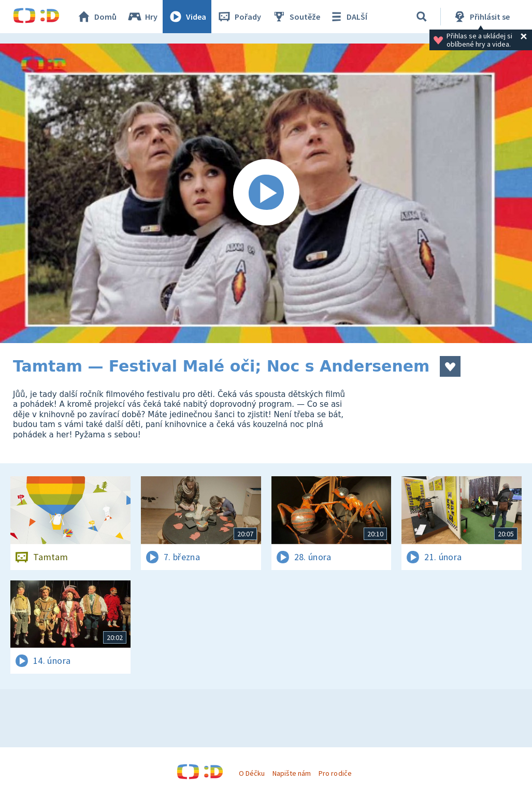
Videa (187, 17)
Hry (142, 17)
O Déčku (252, 773)
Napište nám (292, 773)
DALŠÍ (348, 17)
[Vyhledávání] (422, 17)
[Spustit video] (266, 193)
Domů (96, 17)
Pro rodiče (335, 773)
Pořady (239, 17)
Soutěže (296, 17)
